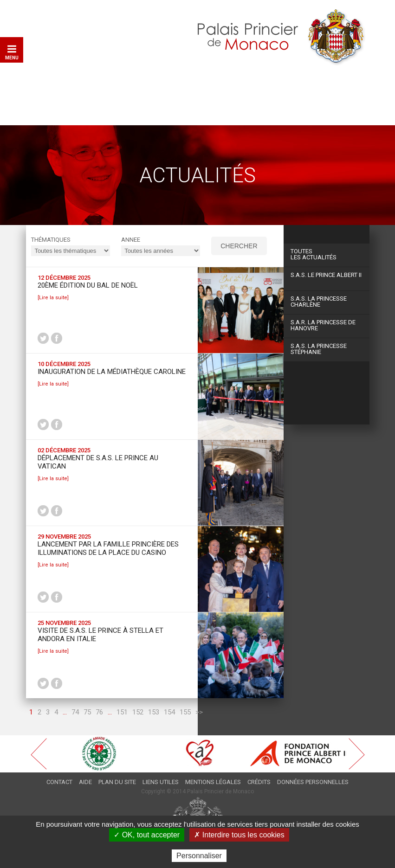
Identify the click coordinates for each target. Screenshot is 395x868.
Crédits (259, 782)
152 (138, 712)
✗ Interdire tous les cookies (239, 835)
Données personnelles (313, 782)
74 (75, 712)
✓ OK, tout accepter (147, 835)
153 (154, 712)
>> (199, 712)
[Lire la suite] (53, 298)
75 (87, 712)
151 (122, 712)
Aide (85, 782)
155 (185, 712)
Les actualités (327, 254)
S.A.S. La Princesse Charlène (319, 302)
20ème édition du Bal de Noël (88, 285)
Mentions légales (213, 782)
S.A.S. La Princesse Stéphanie (319, 349)
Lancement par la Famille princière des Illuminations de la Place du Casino (108, 548)
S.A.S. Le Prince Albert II (326, 275)
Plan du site (117, 782)
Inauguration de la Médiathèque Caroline (112, 372)
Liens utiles (161, 782)
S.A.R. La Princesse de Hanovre (323, 325)
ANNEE (131, 240)
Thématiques (51, 240)
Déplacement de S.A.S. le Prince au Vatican (98, 462)
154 (169, 712)
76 (99, 712)
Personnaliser (199, 856)
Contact (59, 782)
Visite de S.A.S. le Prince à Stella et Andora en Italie (100, 635)
